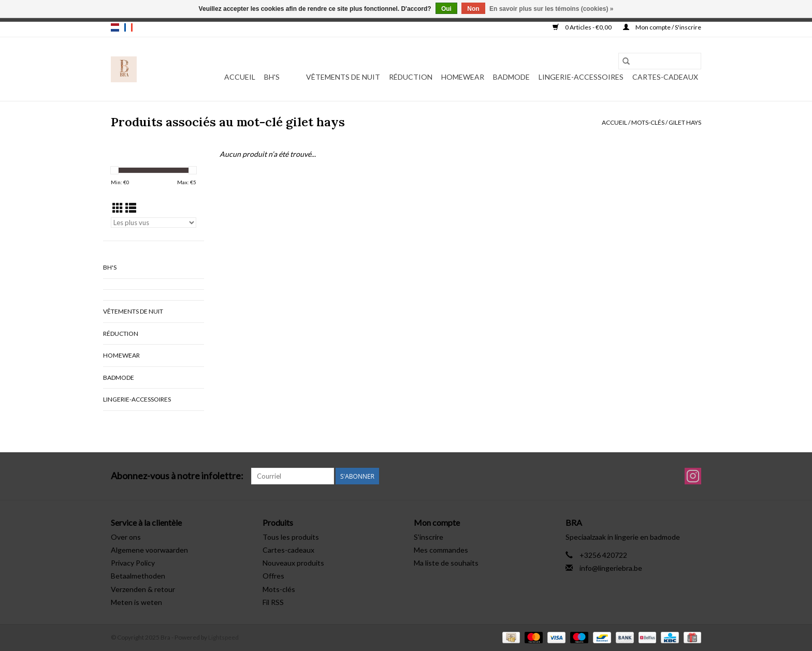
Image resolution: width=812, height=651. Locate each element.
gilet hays (685, 122)
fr (128, 27)
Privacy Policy (133, 563)
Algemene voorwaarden (149, 550)
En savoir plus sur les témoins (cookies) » (551, 9)
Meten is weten (136, 602)
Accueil (240, 77)
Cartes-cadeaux (665, 77)
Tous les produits (291, 537)
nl (115, 27)
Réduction (411, 77)
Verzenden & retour (143, 589)
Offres (273, 576)
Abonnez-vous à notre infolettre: (177, 476)
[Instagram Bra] (693, 476)
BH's (272, 77)
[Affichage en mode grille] (118, 208)
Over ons (126, 537)
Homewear (463, 77)
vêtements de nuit (343, 77)
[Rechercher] (660, 61)
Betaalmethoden (138, 576)
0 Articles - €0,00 (583, 27)
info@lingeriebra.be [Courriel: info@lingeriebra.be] (611, 568)
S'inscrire (429, 537)
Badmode (511, 77)
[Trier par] (154, 223)
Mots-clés (648, 122)
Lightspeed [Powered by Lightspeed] (223, 637)
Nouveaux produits (293, 563)
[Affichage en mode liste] (131, 208)
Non (473, 9)
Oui (446, 9)
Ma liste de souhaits (446, 563)
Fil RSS (273, 602)
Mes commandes (441, 550)
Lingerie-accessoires (581, 77)
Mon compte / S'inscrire (662, 27)
